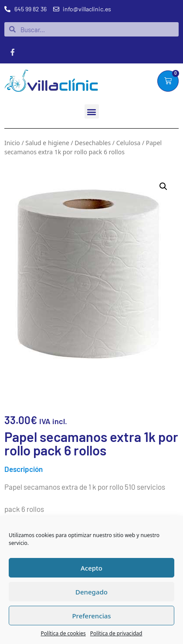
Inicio (12, 143)
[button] (92, 111)
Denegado (91, 592)
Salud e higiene (47, 143)
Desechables (93, 143)
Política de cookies (63, 633)
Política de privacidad (116, 633)
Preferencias (91, 616)
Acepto (91, 568)
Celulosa (129, 143)
